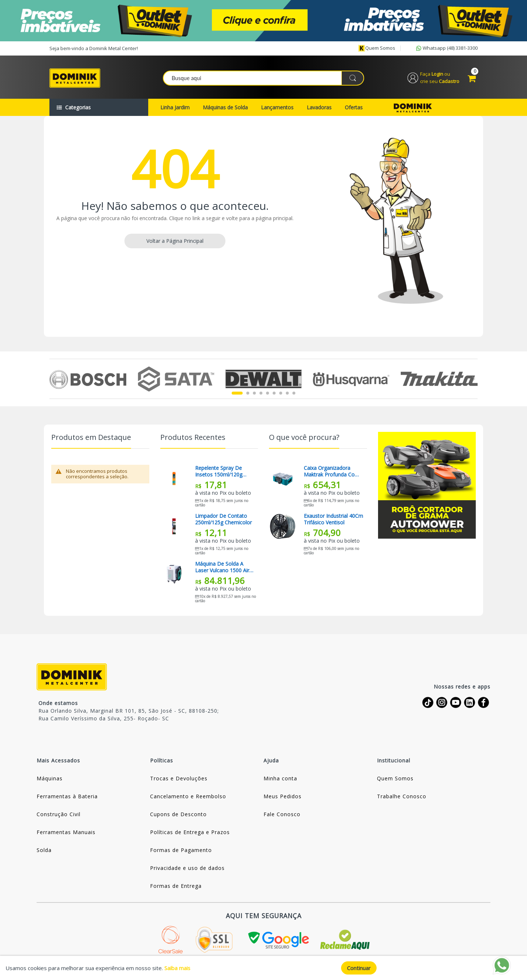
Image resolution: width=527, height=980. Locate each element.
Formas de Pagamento (181, 851)
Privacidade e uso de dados (187, 869)
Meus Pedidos (283, 797)
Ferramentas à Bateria (67, 797)
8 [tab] (287, 394)
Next (473, 380)
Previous (54, 380)
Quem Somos (395, 779)
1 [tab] (237, 394)
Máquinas (50, 779)
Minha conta (280, 779)
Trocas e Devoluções (179, 779)
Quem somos (377, 48)
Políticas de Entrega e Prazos (190, 833)
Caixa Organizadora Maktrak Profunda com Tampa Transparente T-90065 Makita (332, 472)
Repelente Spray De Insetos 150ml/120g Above (219, 472)
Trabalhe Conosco (402, 797)
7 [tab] (281, 394)
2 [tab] (248, 394)
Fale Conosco (282, 815)
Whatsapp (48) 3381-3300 (446, 48)
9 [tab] (294, 394)
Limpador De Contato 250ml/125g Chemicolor (223, 520)
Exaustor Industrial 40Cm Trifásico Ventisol (333, 520)
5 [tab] (268, 394)
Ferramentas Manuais (66, 833)
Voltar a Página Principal (175, 242)
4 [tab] (261, 394)
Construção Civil (59, 815)
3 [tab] (254, 394)
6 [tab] (274, 394)
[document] (263, 968)
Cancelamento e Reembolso (188, 797)
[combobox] (264, 78)
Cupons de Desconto (178, 815)
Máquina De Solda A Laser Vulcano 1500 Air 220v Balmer (222, 568)
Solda (44, 851)
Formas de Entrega (176, 887)
